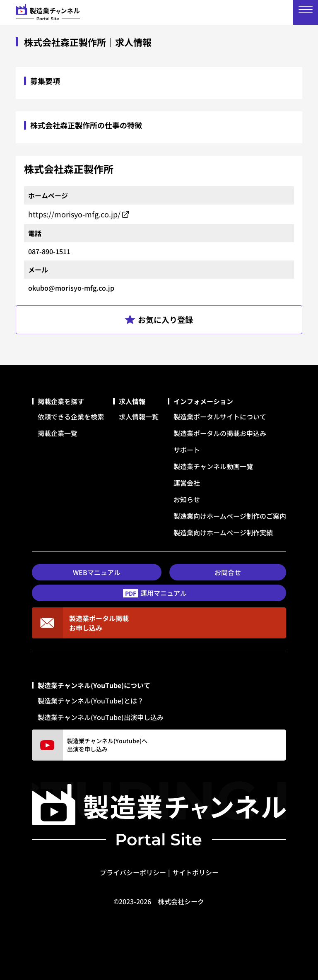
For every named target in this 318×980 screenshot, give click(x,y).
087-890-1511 (49, 251)
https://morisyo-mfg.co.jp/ (74, 214)
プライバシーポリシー (133, 872)
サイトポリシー (195, 872)
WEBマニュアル (97, 572)
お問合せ (228, 572)
